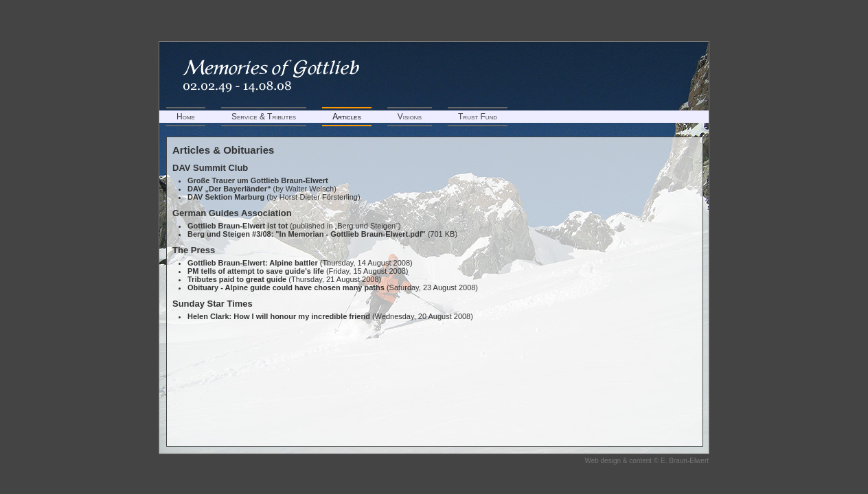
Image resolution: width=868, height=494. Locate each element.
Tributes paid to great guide (237, 279)
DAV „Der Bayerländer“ (229, 189)
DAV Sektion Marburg (226, 197)
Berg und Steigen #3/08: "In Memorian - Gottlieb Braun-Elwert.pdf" (307, 234)
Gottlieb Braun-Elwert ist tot (238, 226)
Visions (410, 117)
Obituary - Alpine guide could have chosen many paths (286, 287)
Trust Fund (478, 117)
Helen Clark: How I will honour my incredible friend (279, 316)
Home (186, 117)
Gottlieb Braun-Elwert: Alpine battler (253, 263)
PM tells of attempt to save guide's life (256, 271)
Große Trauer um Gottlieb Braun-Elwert (258, 180)
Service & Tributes (264, 117)
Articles (347, 117)
